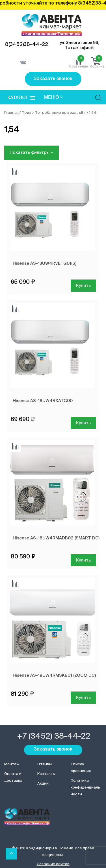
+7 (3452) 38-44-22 (54, 736)
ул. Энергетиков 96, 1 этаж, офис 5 (79, 45)
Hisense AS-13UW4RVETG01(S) (45, 263)
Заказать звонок (53, 79)
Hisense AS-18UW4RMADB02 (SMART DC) (56, 538)
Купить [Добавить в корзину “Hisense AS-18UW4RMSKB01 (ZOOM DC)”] (83, 698)
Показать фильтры (32, 152)
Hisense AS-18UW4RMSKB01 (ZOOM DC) (54, 675)
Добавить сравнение (15, 172)
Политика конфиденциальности (85, 788)
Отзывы (45, 764)
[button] (21, 98)
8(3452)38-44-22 (27, 45)
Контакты (46, 774)
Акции (43, 784)
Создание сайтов (53, 864)
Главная (11, 113)
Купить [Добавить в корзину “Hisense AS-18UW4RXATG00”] (83, 423)
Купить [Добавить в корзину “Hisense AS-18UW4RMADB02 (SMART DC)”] (83, 560)
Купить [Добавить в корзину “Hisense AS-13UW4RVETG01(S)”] (83, 286)
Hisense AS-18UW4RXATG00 (43, 401)
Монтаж (12, 764)
